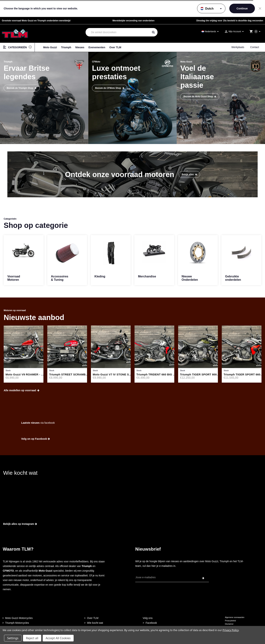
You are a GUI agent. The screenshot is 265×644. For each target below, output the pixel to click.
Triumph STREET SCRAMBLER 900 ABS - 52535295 (84, 374)
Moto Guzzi (50, 47)
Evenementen (97, 47)
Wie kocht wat (95, 623)
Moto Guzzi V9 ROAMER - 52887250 (30, 374)
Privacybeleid (230, 621)
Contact (255, 47)
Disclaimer (229, 624)
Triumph (66, 47)
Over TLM (115, 47)
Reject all (32, 638)
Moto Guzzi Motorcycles (19, 618)
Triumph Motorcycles (17, 623)
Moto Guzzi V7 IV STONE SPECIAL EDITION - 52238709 (130, 374)
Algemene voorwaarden (235, 617)
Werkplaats (238, 47)
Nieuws (80, 47)
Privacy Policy (230, 630)
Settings (13, 638)
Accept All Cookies (58, 638)
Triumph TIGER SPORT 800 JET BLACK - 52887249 (214, 374)
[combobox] (118, 32)
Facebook (151, 623)
